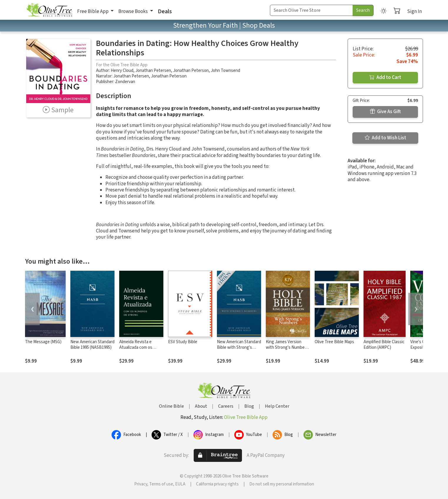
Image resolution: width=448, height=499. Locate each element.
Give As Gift (385, 112)
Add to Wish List (385, 138)
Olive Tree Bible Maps (334, 342)
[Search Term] (311, 10)
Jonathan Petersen (153, 71)
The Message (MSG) (43, 342)
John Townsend (225, 71)
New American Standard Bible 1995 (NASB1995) (92, 345)
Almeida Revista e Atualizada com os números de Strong (137, 347)
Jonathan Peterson (191, 71)
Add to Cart (385, 77)
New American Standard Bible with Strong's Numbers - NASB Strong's (239, 350)
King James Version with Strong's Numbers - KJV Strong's (287, 347)
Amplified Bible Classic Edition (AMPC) (384, 345)
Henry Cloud (122, 71)
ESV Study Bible (183, 342)
